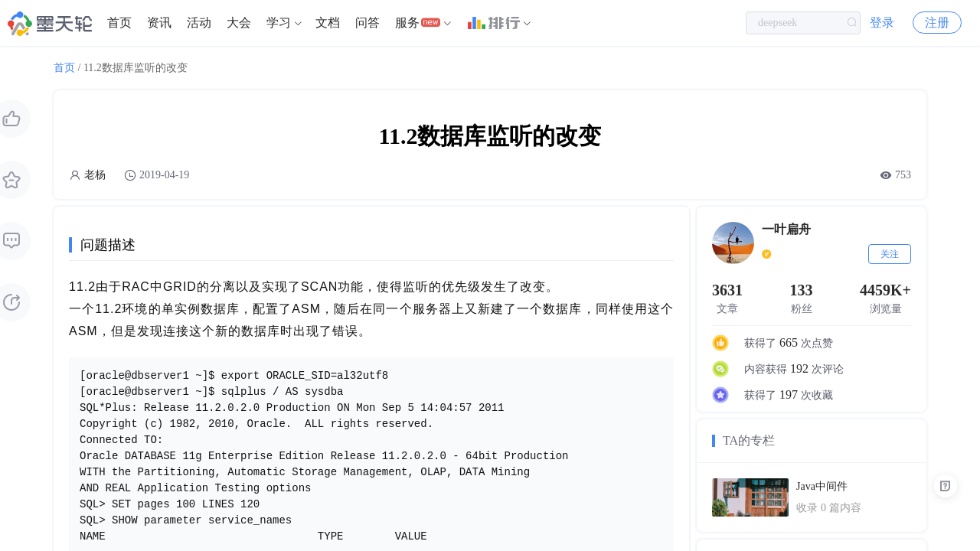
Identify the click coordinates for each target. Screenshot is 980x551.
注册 (937, 23)
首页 (119, 23)
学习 (279, 23)
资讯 (159, 23)
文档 (328, 23)
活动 (199, 23)
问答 (367, 23)
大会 (239, 23)
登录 (882, 23)
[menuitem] (119, 23)
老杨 (95, 175)
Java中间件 (822, 486)
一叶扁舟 (786, 229)
